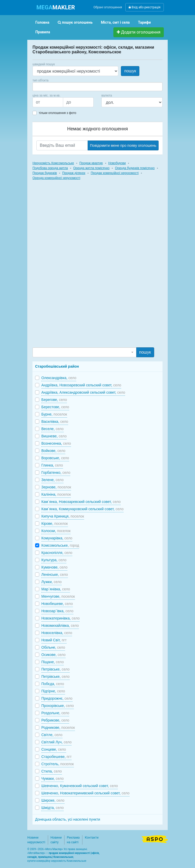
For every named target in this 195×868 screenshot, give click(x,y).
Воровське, (55, 458)
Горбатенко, (56, 473)
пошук (130, 71)
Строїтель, (58, 764)
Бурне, (54, 414)
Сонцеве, (54, 749)
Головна (42, 22)
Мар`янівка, (56, 589)
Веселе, (53, 429)
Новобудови (117, 163)
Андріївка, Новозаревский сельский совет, (81, 385)
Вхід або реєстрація (145, 7)
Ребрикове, (55, 720)
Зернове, (56, 487)
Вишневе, (54, 436)
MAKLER (56, 7)
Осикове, (53, 655)
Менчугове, (58, 596)
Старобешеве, (56, 757)
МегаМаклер (36, 853)
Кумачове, (54, 567)
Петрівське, (56, 669)
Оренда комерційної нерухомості (56, 178)
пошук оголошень (75, 22)
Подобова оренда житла (50, 168)
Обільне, (53, 647)
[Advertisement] (71, 269)
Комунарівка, (57, 538)
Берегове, (54, 400)
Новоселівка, (57, 633)
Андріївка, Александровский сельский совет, (83, 392)
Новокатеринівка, (60, 618)
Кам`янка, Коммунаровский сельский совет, (82, 509)
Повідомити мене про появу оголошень (123, 145)
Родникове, (58, 727)
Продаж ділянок (74, 173)
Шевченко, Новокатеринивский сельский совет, (85, 793)
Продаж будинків (45, 173)
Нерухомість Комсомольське (53, 163)
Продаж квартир (91, 163)
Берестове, (55, 407)
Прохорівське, (58, 706)
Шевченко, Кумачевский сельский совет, (80, 786)
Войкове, (53, 451)
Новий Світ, (54, 640)
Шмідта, (53, 808)
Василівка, (55, 422)
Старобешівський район (57, 366)
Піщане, (53, 662)
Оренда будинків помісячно (135, 168)
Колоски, (56, 531)
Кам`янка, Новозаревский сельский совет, (81, 502)
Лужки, (51, 582)
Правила (43, 32)
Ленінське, (55, 575)
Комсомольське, (60, 545)
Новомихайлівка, (60, 626)
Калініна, (56, 494)
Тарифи (144, 22)
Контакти (92, 838)
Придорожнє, (57, 698)
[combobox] (97, 87)
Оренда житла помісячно (91, 168)
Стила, (52, 771)
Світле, (52, 735)
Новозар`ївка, (57, 611)
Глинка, (52, 465)
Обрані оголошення (108, 7)
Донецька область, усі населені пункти (68, 819)
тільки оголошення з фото (57, 113)
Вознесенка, (56, 443)
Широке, (53, 800)
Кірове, (55, 524)
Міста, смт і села (115, 22)
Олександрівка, (59, 378)
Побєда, (53, 684)
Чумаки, (53, 778)
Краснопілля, (57, 553)
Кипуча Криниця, (63, 516)
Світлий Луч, (56, 742)
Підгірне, (53, 691)
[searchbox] (42, 87)
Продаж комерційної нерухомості (115, 173)
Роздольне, (55, 713)
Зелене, (52, 480)
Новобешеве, (57, 604)
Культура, (54, 560)
